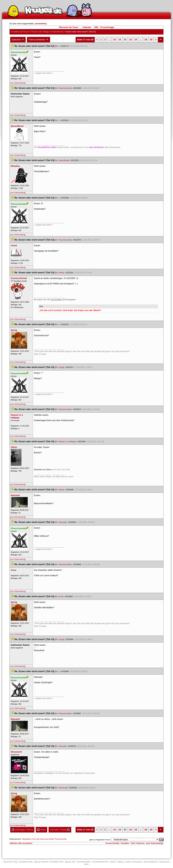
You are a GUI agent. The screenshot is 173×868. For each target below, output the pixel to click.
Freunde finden (84, 862)
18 (130, 40)
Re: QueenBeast (62, 160)
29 (151, 40)
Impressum (164, 862)
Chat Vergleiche (151, 862)
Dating (120, 862)
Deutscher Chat (11, 862)
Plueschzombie (61, 839)
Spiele (113, 862)
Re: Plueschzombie (63, 88)
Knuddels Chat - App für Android (34, 862)
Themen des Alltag (40, 32)
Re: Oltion (59, 490)
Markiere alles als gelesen (21, 843)
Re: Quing (59, 367)
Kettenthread (57, 32)
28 (146, 40)
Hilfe (96, 27)
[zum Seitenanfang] (18, 83)
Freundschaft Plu (100, 862)
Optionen (18, 40)
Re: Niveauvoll (61, 788)
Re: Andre (59, 273)
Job (86, 864)
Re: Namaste (61, 522)
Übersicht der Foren (68, 27)
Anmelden (41, 24)
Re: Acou (59, 596)
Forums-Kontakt (112, 843)
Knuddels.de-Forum (20, 32)
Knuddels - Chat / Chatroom (133, 843)
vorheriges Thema (22, 830)
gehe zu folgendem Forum (100, 840)
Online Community (134, 862)
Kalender (87, 27)
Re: (57, 46)
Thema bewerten (39, 40)
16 (120, 40)
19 (136, 40)
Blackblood (27, 839)
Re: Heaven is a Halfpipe (65, 442)
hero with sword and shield (43, 839)
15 (114, 40)
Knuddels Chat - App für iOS (63, 862)
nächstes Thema (60, 830)
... (109, 40)
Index (41, 830)
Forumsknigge (107, 27)
